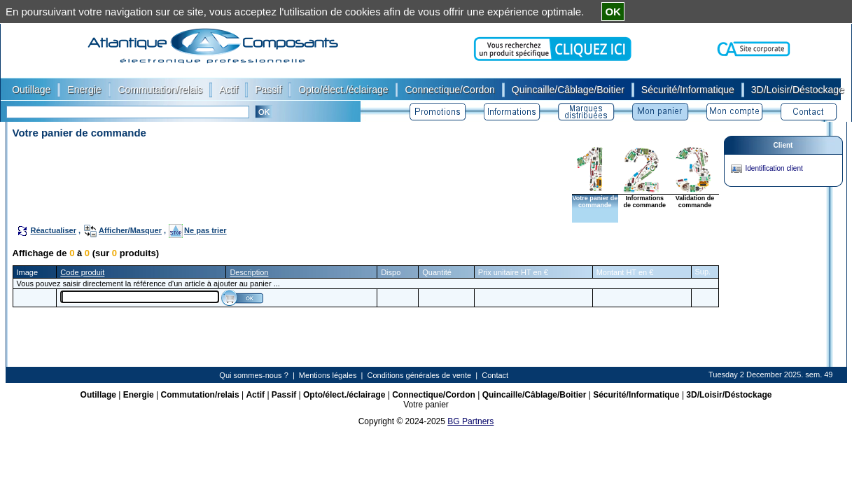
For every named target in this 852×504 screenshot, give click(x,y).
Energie (139, 395)
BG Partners (470, 421)
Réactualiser (54, 230)
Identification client (774, 168)
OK (613, 12)
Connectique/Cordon (434, 395)
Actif (255, 395)
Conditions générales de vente (420, 375)
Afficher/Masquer (130, 230)
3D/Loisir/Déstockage (729, 395)
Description (249, 272)
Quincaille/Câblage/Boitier (535, 395)
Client (783, 145)
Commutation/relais (200, 395)
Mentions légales (328, 375)
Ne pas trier (205, 230)
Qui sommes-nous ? (253, 375)
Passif (284, 395)
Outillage (98, 395)
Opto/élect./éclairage (344, 395)
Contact (495, 375)
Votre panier (426, 405)
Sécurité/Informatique (636, 395)
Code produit (82, 272)
